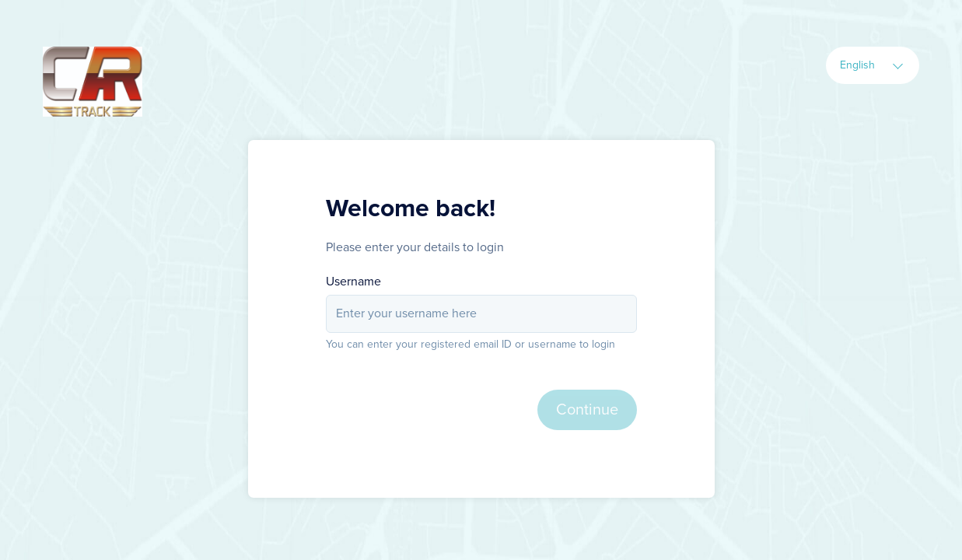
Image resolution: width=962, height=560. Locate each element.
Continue (587, 410)
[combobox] (873, 65)
